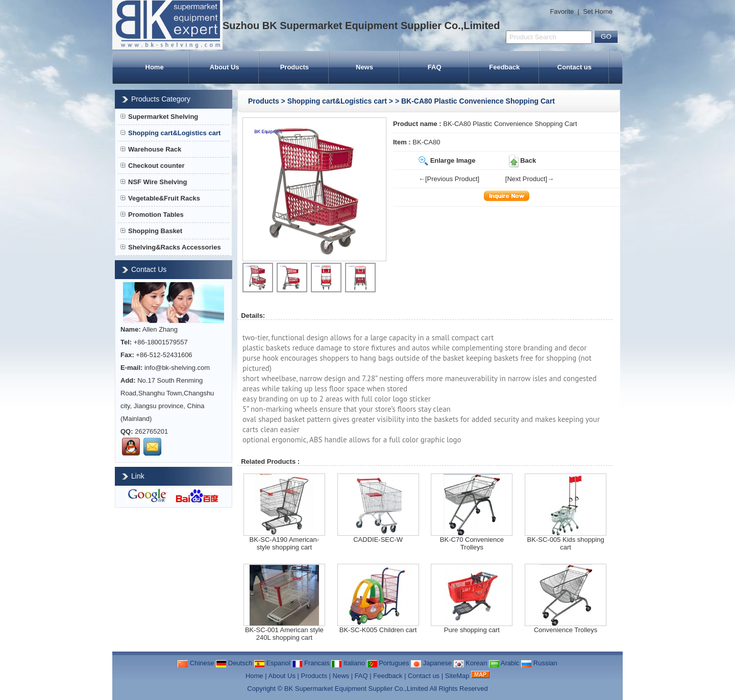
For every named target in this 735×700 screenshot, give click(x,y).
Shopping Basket (151, 231)
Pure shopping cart (472, 630)
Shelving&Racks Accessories (171, 247)
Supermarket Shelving (159, 117)
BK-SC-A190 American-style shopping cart (285, 543)
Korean (471, 663)
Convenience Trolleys (566, 630)
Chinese (196, 663)
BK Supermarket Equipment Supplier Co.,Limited (356, 689)
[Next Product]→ (530, 179)
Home (155, 67)
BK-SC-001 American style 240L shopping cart (284, 634)
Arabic (504, 663)
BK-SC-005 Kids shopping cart (566, 543)
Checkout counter (153, 166)
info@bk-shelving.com (177, 368)
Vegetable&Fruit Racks (160, 198)
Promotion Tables (152, 215)
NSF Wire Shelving (154, 182)
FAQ (435, 67)
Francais (311, 663)
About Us (225, 67)
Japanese (431, 663)
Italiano (348, 663)
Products (295, 67)
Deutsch (234, 663)
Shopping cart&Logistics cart (337, 101)
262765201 (151, 431)
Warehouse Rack (151, 149)
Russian (539, 663)
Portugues (388, 663)
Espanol (272, 663)
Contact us (574, 67)
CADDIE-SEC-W (378, 540)
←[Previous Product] (449, 179)
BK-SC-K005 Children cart (378, 630)
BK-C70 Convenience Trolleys (472, 543)
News (364, 67)
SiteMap (457, 676)
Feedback (504, 67)
